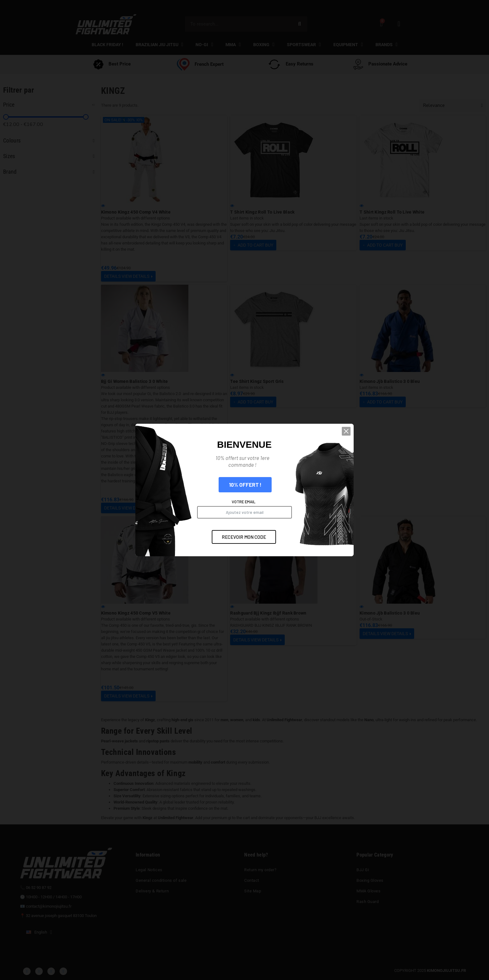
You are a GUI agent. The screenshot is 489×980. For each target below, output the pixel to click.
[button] (349, 439)
